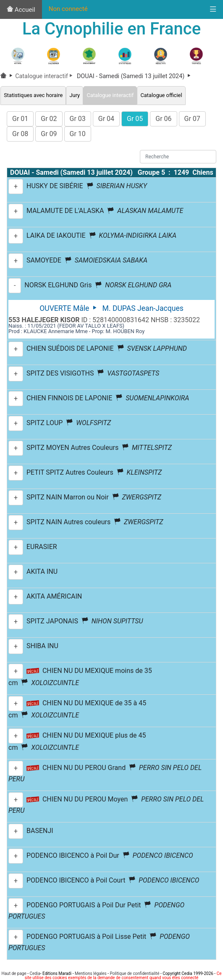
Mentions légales (91, 973)
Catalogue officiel (161, 95)
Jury (75, 95)
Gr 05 (135, 119)
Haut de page (14, 973)
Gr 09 (49, 134)
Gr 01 (20, 119)
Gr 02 (49, 119)
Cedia (35, 973)
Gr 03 (78, 119)
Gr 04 (106, 119)
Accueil (21, 10)
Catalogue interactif (45, 76)
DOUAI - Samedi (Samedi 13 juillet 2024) (134, 76)
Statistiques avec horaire (33, 95)
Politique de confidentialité (134, 973)
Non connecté (68, 9)
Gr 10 (78, 134)
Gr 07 (192, 119)
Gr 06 (163, 119)
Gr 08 (20, 134)
